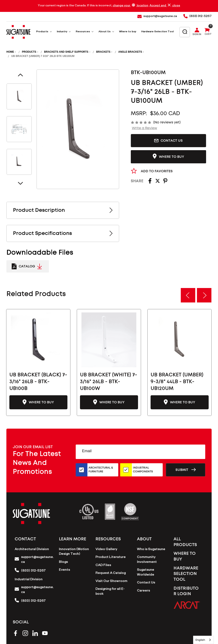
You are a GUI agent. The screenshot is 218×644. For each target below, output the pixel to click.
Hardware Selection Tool (157, 32)
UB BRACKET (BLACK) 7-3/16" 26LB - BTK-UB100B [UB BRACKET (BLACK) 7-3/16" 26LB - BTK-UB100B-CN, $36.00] (38, 382)
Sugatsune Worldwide (146, 573)
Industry (64, 32)
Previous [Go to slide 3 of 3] (188, 295)
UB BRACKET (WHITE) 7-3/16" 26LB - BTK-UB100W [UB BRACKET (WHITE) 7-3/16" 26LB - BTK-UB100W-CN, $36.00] (109, 382)
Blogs (63, 562)
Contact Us (168, 141)
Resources (85, 32)
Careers (143, 591)
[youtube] (45, 634)
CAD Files (103, 566)
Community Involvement (147, 560)
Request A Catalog (111, 573)
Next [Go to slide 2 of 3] (204, 295)
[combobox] (203, 640)
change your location (130, 6)
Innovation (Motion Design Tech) (74, 552)
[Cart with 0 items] (207, 32)
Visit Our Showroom (111, 581)
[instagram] (25, 634)
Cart (208, 35)
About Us (106, 32)
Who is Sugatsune (151, 550)
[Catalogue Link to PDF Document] (28, 266)
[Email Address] (140, 452)
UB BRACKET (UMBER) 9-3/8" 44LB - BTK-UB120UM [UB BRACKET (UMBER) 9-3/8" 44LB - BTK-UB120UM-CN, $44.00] (177, 382)
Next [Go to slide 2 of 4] (20, 183)
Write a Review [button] (145, 128)
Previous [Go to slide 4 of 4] (20, 75)
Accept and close (165, 6)
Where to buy (128, 32)
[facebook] (16, 634)
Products (44, 32)
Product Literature (111, 557)
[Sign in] (198, 32)
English (200, 640)
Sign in (197, 35)
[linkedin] (35, 634)
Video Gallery (106, 550)
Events (64, 570)
